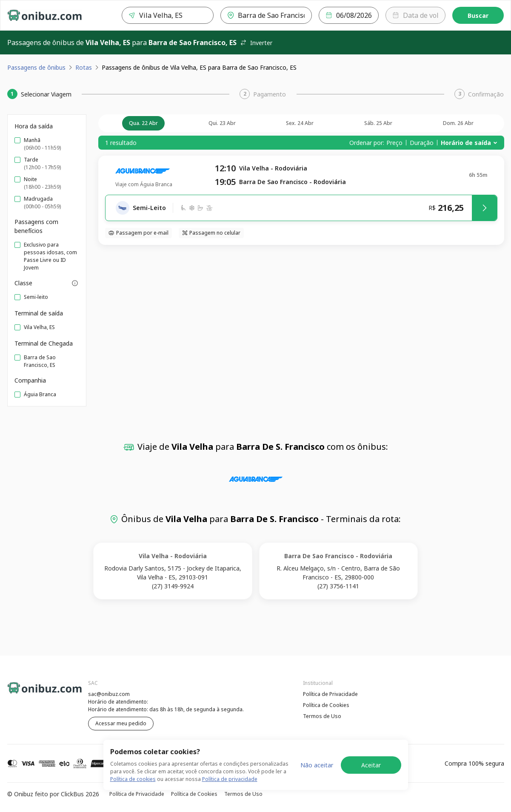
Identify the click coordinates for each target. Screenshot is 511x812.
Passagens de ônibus (36, 67)
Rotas (84, 67)
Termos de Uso (322, 716)
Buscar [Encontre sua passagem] (478, 16)
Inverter (256, 43)
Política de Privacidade (330, 694)
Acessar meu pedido (121, 723)
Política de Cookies (326, 705)
